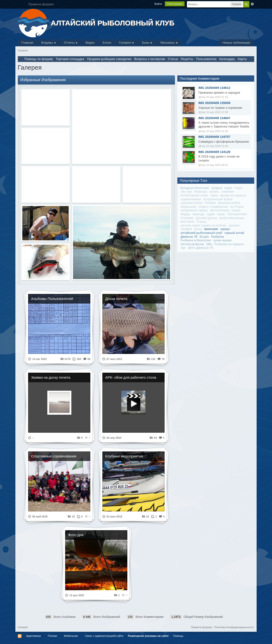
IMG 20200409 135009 (214, 103)
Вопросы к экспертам (149, 59)
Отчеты (71, 43)
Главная (27, 43)
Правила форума (202, 627)
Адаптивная (34, 636)
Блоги (107, 43)
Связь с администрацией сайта (104, 636)
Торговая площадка (70, 59)
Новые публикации (236, 43)
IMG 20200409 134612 (214, 88)
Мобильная (71, 636)
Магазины (169, 43)
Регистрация (175, 4)
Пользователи (206, 59)
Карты (242, 59)
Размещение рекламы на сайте (148, 636)
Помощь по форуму (39, 59)
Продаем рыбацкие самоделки (109, 59)
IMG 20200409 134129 (214, 152)
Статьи (173, 59)
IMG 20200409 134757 (214, 137)
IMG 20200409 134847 (214, 118)
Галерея (126, 43)
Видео (90, 43)
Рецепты (187, 59)
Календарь (227, 59)
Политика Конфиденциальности (234, 627)
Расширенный (252, 4)
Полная (52, 636)
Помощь (178, 636)
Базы (147, 43)
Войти (158, 4)
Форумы (48, 43)
